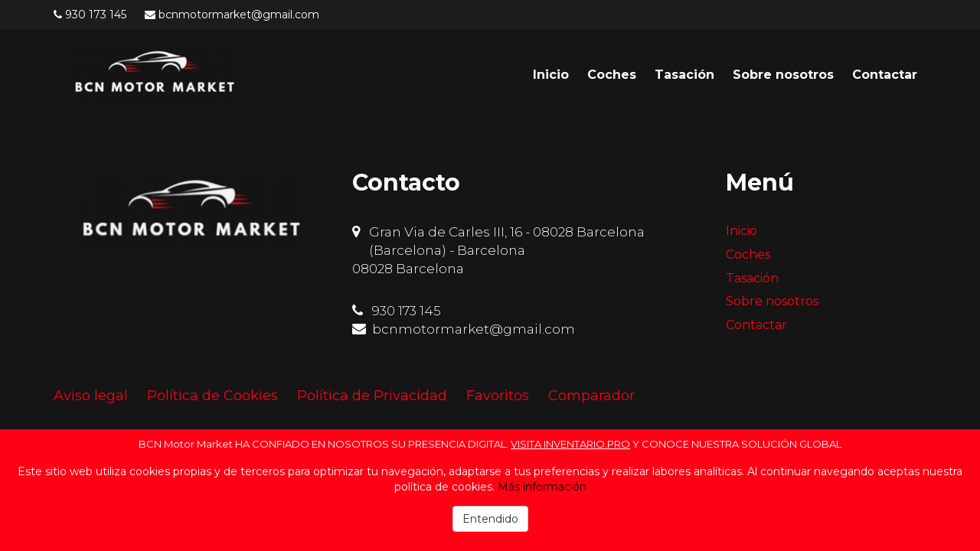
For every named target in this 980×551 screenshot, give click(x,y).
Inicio (551, 75)
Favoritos (498, 396)
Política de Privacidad (372, 396)
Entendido (490, 519)
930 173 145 (96, 15)
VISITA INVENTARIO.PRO (570, 444)
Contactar (885, 75)
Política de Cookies (212, 396)
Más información (542, 487)
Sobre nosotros (783, 75)
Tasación (684, 75)
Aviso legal (91, 396)
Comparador (591, 396)
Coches (612, 75)
